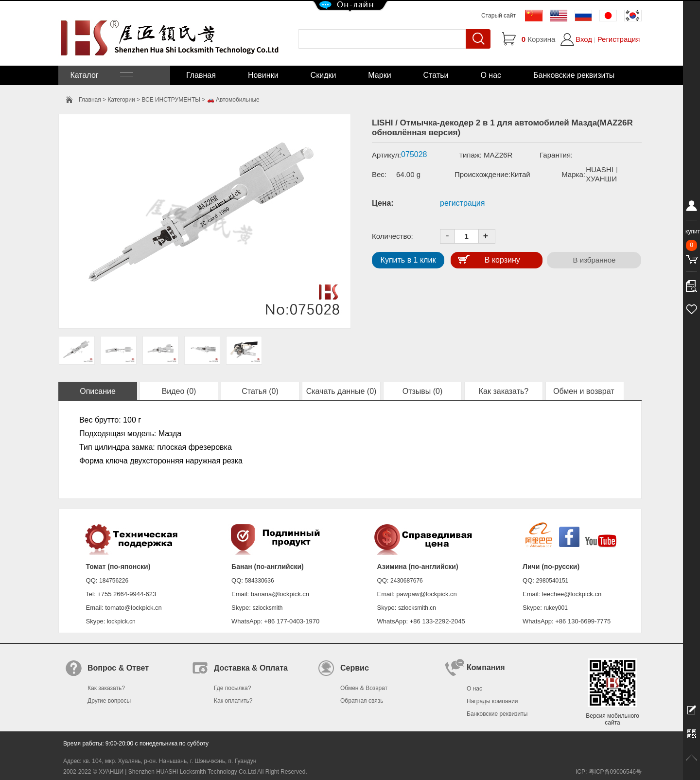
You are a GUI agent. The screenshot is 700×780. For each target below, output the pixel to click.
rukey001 (555, 608)
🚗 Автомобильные (233, 100)
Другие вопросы (109, 701)
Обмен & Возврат (364, 688)
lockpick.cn (121, 621)
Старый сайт (499, 16)
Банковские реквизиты (574, 75)
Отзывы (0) (423, 391)
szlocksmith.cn (417, 608)
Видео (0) (179, 391)
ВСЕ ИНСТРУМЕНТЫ (171, 100)
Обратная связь (362, 701)
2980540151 (552, 581)
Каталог (101, 75)
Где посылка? (232, 688)
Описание (98, 391)
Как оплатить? (233, 701)
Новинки (263, 75)
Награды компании (492, 701)
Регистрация (619, 39)
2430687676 (407, 581)
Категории (121, 100)
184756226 (114, 581)
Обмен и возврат (585, 391)
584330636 (260, 581)
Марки (379, 75)
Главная (201, 75)
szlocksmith (267, 608)
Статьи (436, 75)
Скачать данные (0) (341, 391)
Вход (584, 39)
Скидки (324, 75)
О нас (491, 75)
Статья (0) (260, 391)
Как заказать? (504, 391)
